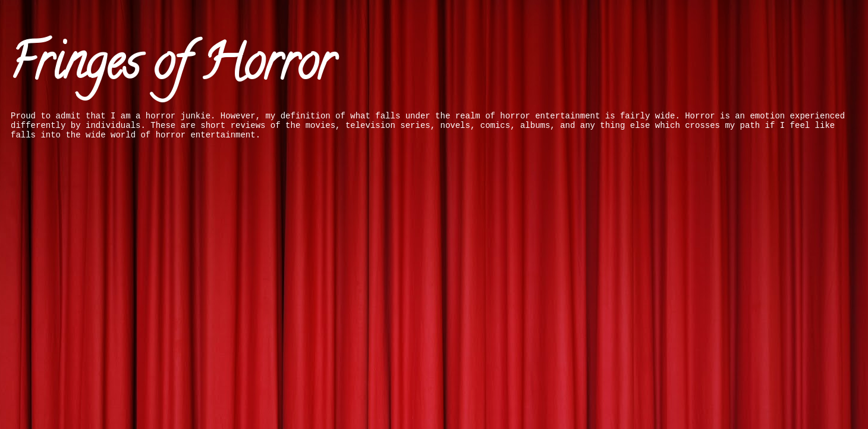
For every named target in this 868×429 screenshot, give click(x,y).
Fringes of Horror (172, 68)
